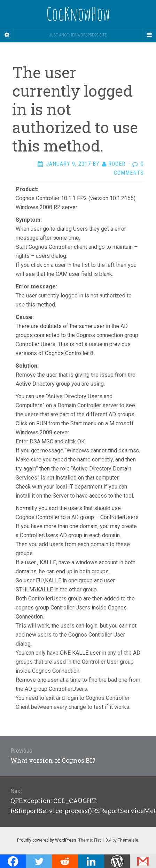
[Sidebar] (7, 35)
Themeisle (128, 840)
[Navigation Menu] (149, 35)
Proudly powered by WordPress (47, 840)
